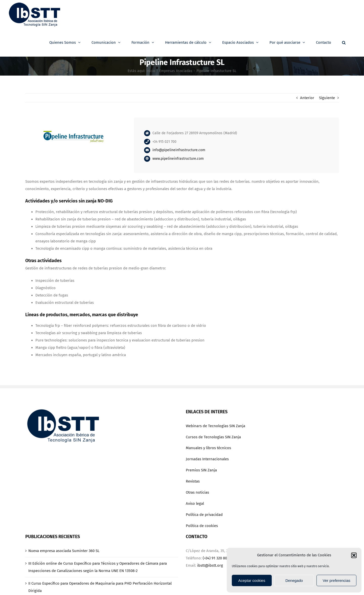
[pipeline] (73, 119)
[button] (354, 555)
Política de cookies (202, 526)
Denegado (294, 580)
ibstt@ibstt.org (210, 565)
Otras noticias (197, 492)
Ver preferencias (337, 580)
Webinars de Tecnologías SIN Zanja (215, 426)
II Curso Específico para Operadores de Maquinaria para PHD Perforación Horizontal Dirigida (100, 587)
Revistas (193, 481)
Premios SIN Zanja (201, 470)
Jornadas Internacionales (207, 459)
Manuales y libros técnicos (208, 448)
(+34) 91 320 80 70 (217, 558)
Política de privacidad (204, 515)
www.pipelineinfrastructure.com (178, 159)
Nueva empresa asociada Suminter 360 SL (64, 551)
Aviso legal (195, 504)
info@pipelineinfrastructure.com (179, 150)
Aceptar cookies (252, 580)
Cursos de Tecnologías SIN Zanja (213, 437)
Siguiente (327, 98)
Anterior (307, 98)
